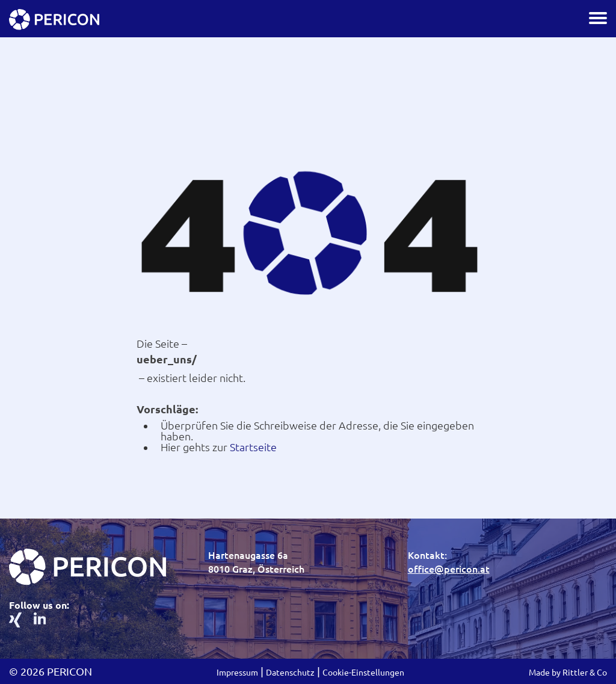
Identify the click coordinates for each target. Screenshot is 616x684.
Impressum (237, 673)
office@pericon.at (449, 569)
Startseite (253, 447)
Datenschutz (290, 673)
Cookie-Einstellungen (363, 673)
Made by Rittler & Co (568, 673)
